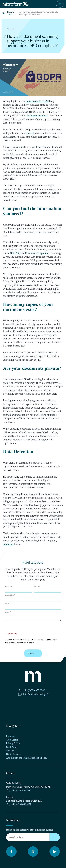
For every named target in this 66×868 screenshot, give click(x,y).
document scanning (37, 116)
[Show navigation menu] (60, 4)
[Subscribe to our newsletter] (55, 837)
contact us (8, 544)
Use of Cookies (13, 754)
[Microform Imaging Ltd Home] (16, 4)
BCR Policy (12, 747)
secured (30, 133)
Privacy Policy (13, 743)
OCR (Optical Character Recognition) (30, 253)
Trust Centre (12, 740)
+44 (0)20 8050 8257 (21, 804)
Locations (11, 736)
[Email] (28, 837)
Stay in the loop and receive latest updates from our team (30, 830)
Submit (33, 653)
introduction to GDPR (37, 101)
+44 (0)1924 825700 (21, 790)
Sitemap (10, 751)
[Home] (4, 13)
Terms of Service (22, 643)
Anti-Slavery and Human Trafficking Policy (27, 758)
